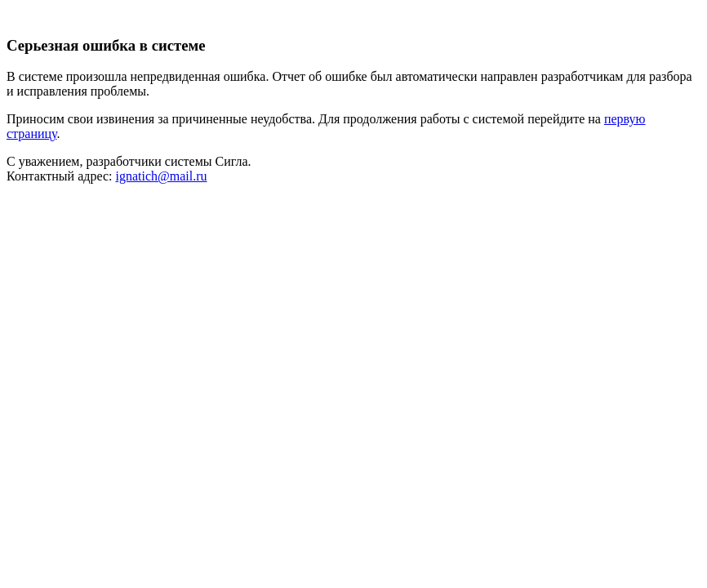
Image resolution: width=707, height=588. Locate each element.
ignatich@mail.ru (161, 176)
